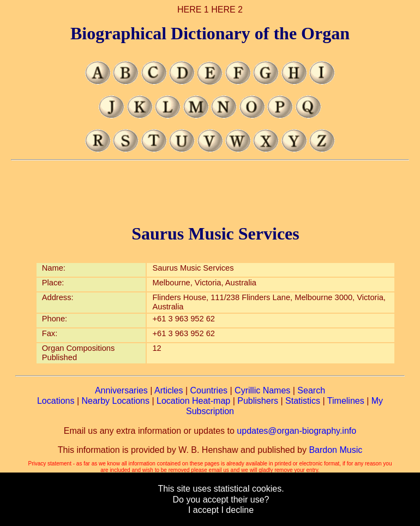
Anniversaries (121, 390)
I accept (203, 510)
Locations (56, 401)
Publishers (258, 401)
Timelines (346, 401)
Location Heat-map (193, 401)
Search (311, 390)
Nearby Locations (115, 401)
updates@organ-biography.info (296, 431)
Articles (169, 390)
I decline (237, 510)
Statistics (303, 401)
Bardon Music (335, 450)
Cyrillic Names (262, 390)
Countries (209, 390)
